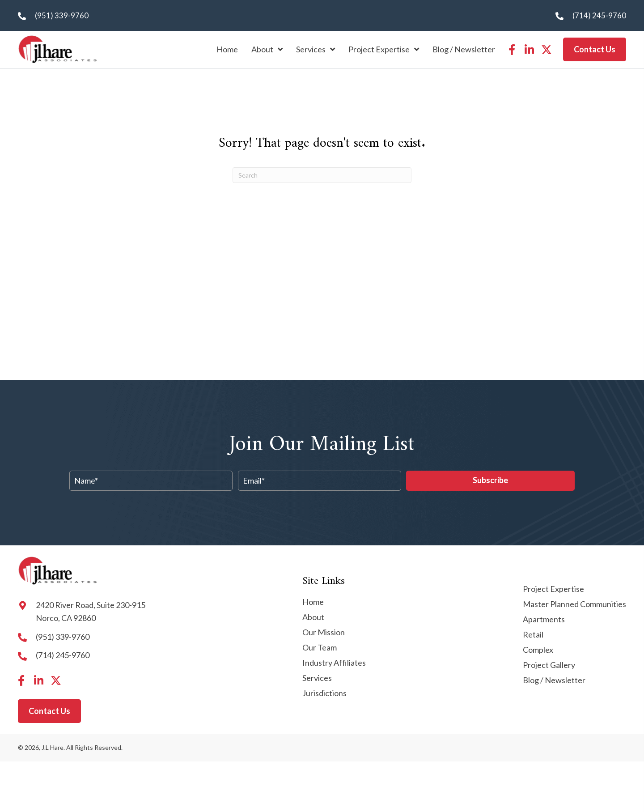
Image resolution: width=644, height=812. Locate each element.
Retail (533, 635)
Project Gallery (549, 665)
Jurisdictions (324, 693)
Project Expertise (553, 589)
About (313, 617)
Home (313, 602)
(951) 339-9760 (62, 15)
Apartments (544, 620)
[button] (512, 50)
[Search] (322, 175)
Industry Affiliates (334, 663)
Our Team (320, 648)
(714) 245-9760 (599, 15)
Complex (538, 650)
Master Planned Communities (574, 604)
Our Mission (324, 633)
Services (317, 678)
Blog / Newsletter (554, 680)
